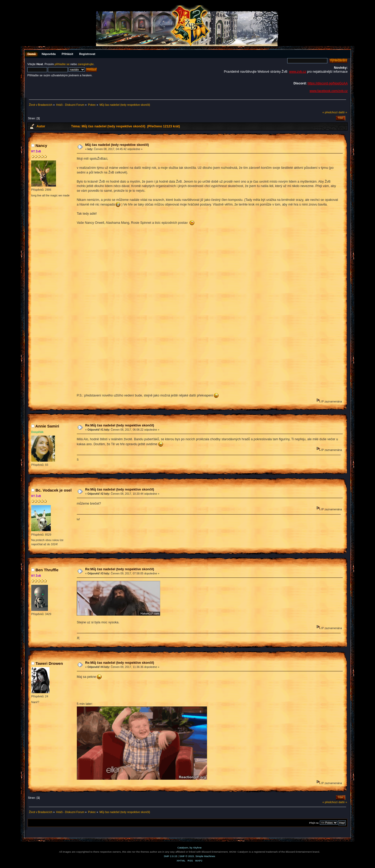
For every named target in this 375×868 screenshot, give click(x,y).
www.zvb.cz (298, 72)
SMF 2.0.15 (171, 856)
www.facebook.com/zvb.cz (329, 91)
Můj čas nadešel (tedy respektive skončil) (117, 145)
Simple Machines (205, 856)
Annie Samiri (47, 426)
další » (343, 112)
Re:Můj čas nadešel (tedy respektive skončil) (120, 425)
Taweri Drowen (49, 663)
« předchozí (330, 112)
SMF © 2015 (187, 856)
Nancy (41, 145)
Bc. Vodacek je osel (54, 490)
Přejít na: (314, 823)
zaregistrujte (86, 64)
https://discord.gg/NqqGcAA (328, 83)
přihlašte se (62, 64)
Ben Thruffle (47, 570)
